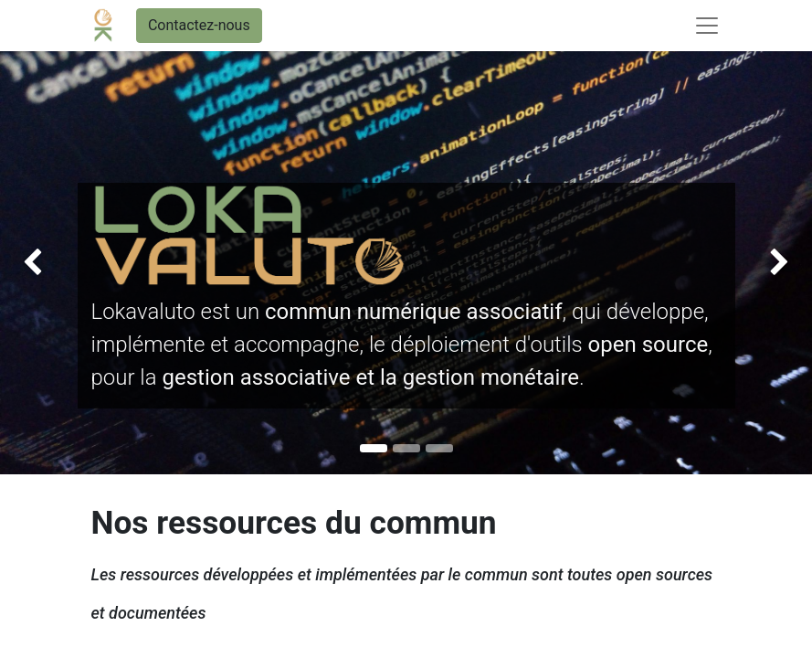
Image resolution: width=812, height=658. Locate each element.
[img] (32, 263)
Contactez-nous (199, 25)
